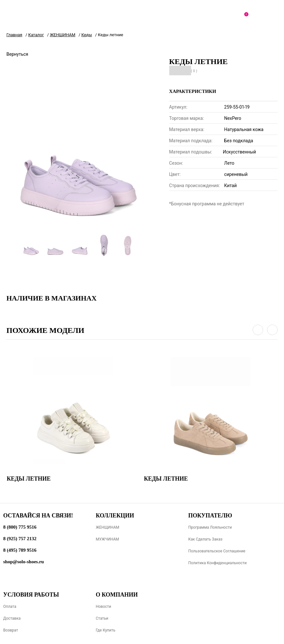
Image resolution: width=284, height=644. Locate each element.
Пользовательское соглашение (217, 551)
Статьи (102, 618)
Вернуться (17, 54)
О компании (117, 595)
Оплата (10, 607)
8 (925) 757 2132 (20, 539)
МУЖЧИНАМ (108, 539)
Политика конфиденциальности (217, 563)
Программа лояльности (210, 527)
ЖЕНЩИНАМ (108, 527)
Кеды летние (29, 479)
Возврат (11, 630)
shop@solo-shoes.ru (24, 562)
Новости (104, 607)
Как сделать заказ (205, 539)
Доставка (12, 618)
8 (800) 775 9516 (20, 527)
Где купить (106, 630)
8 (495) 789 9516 (20, 550)
